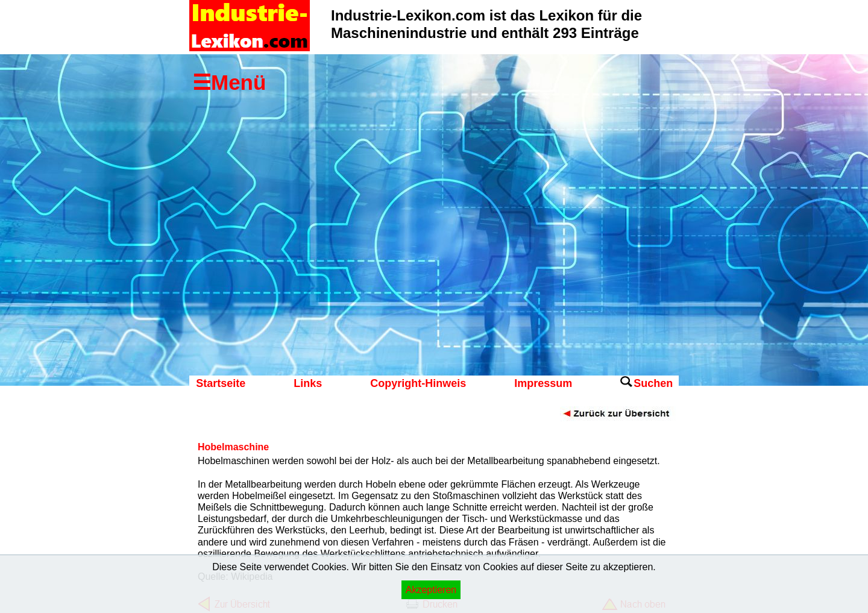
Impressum (543, 383)
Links (308, 383)
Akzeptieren (431, 590)
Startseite (221, 383)
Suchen (653, 383)
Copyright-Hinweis (418, 383)
